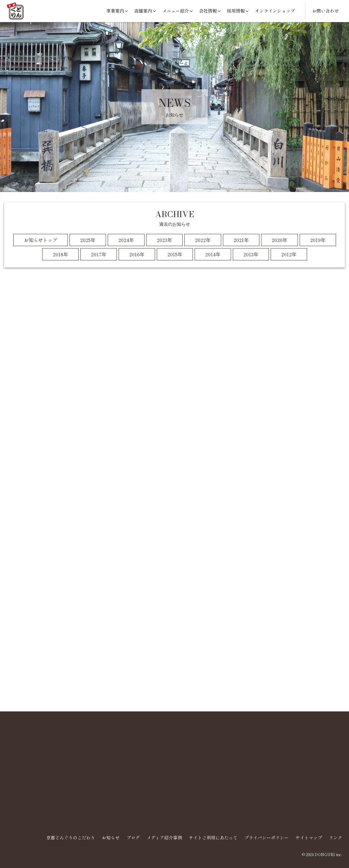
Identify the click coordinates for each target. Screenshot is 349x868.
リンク (336, 838)
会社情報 (208, 11)
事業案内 (115, 11)
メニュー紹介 (176, 11)
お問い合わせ (325, 11)
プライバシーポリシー (267, 838)
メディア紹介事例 (164, 838)
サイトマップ (309, 838)
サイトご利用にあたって (213, 838)
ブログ (133, 838)
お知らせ (111, 838)
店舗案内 (143, 11)
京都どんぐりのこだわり (71, 838)
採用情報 (236, 11)
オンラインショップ (275, 11)
